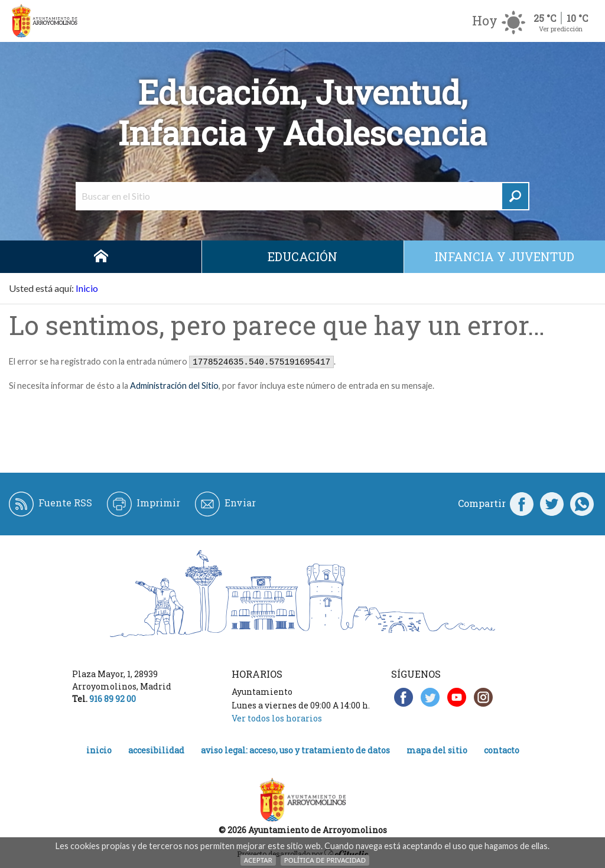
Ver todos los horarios (277, 718)
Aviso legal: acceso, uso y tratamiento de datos (295, 750)
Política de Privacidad (325, 860)
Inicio (101, 257)
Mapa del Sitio (437, 750)
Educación (302, 256)
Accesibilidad (156, 750)
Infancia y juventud (504, 256)
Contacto (502, 750)
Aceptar (258, 860)
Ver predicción (561, 29)
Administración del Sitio (174, 386)
